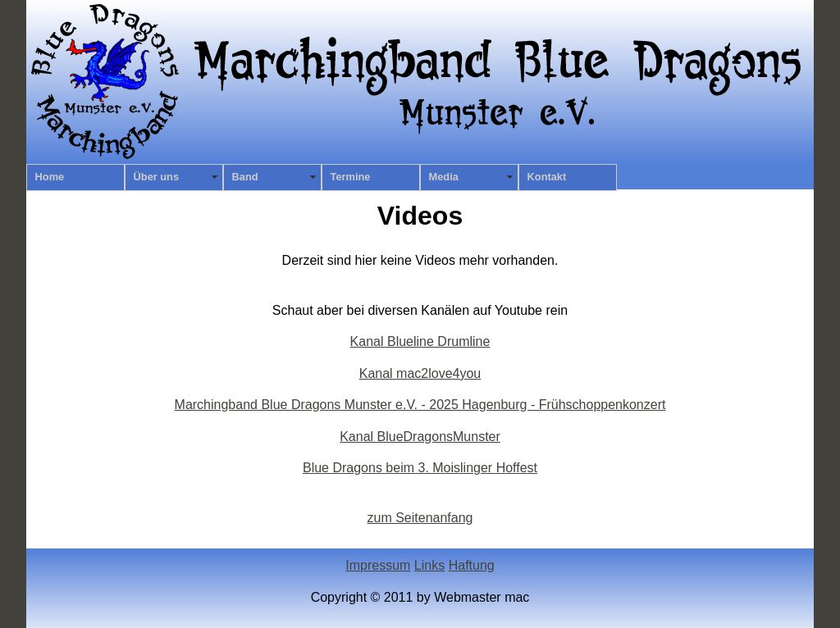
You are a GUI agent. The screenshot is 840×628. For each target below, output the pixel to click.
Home (50, 177)
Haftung (472, 565)
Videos (420, 216)
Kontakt (547, 177)
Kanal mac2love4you (420, 373)
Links (429, 565)
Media (444, 177)
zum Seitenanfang (420, 518)
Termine (351, 177)
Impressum (378, 565)
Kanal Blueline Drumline (420, 341)
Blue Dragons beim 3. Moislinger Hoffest (420, 468)
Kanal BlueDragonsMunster (420, 437)
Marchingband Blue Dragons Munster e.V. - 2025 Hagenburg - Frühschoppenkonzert (420, 405)
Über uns (156, 177)
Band (245, 177)
